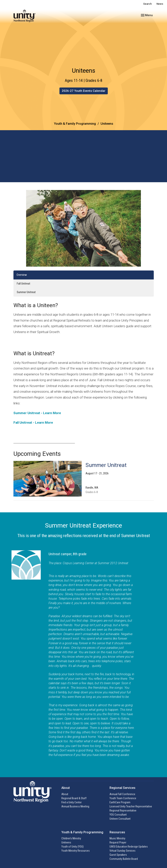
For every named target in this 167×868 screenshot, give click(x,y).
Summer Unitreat (26, 292)
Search (147, 4)
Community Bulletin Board (124, 859)
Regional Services (122, 788)
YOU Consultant (118, 815)
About (65, 794)
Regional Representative (123, 811)
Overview (22, 275)
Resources (117, 832)
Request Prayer (118, 842)
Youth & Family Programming (75, 124)
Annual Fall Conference (122, 794)
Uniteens (66, 842)
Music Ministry (117, 838)
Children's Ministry (71, 838)
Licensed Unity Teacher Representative (131, 806)
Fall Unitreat (23, 284)
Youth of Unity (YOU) (72, 847)
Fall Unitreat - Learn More (33, 423)
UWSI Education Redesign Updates (129, 847)
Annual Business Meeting (75, 806)
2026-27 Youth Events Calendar (84, 91)
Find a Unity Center (72, 802)
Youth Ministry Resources (76, 851)
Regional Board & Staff (74, 798)
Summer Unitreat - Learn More (37, 413)
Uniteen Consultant (120, 819)
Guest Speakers (118, 855)
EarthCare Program (120, 802)
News (160, 4)
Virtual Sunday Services (122, 851)
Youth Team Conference (123, 798)
